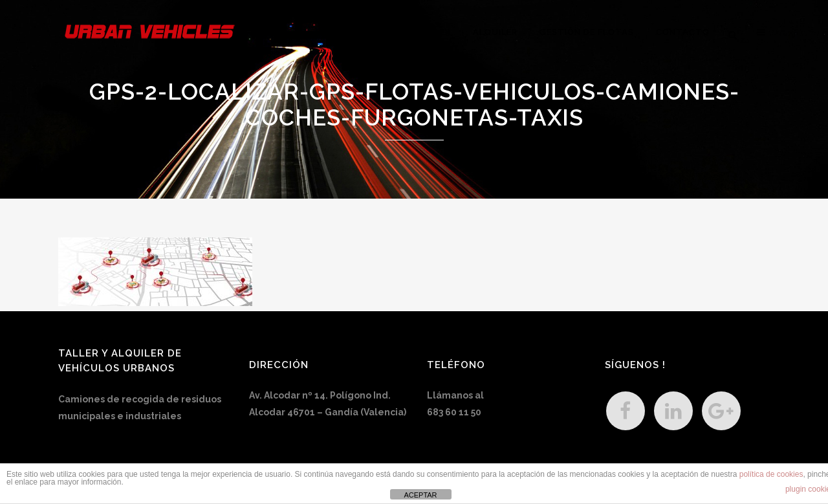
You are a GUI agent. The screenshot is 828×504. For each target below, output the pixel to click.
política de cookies (771, 474)
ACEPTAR (420, 495)
